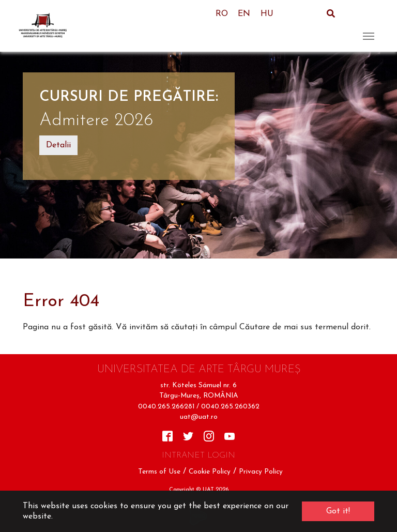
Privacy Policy (261, 472)
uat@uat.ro (199, 417)
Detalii (58, 145)
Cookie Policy (210, 472)
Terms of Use (159, 472)
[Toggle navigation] (369, 26)
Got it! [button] (338, 511)
